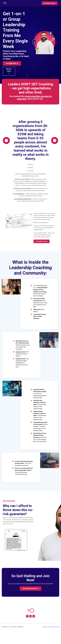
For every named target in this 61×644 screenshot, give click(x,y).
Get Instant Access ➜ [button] (31, 599)
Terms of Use (46, 639)
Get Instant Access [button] (50, 3)
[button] (50, 3)
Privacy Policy (56, 639)
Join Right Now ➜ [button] (12, 63)
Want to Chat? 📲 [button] (9, 71)
